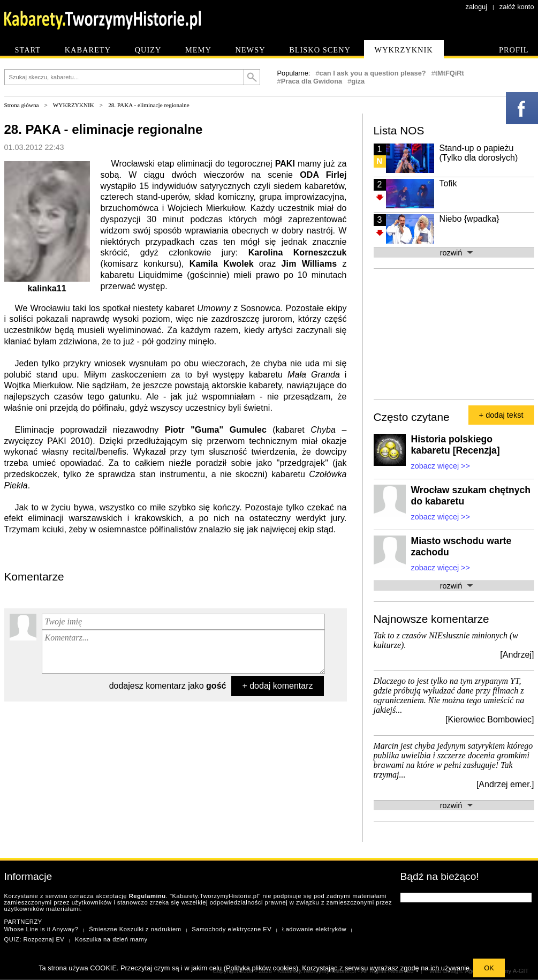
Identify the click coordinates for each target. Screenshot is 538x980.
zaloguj (477, 7)
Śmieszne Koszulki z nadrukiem (135, 929)
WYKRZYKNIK (74, 105)
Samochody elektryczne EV (232, 929)
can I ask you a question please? (373, 73)
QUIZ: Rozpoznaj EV (35, 939)
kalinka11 (47, 288)
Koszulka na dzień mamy (111, 939)
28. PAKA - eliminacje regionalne (149, 105)
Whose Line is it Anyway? (41, 929)
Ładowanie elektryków (314, 929)
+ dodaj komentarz (277, 686)
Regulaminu (147, 896)
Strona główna (22, 105)
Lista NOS (399, 130)
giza (358, 81)
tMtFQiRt (450, 73)
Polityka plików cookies (261, 968)
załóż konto (517, 7)
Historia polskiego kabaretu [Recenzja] (456, 445)
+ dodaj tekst (501, 415)
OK (489, 968)
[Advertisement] (436, 333)
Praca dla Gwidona (312, 81)
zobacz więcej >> (441, 466)
